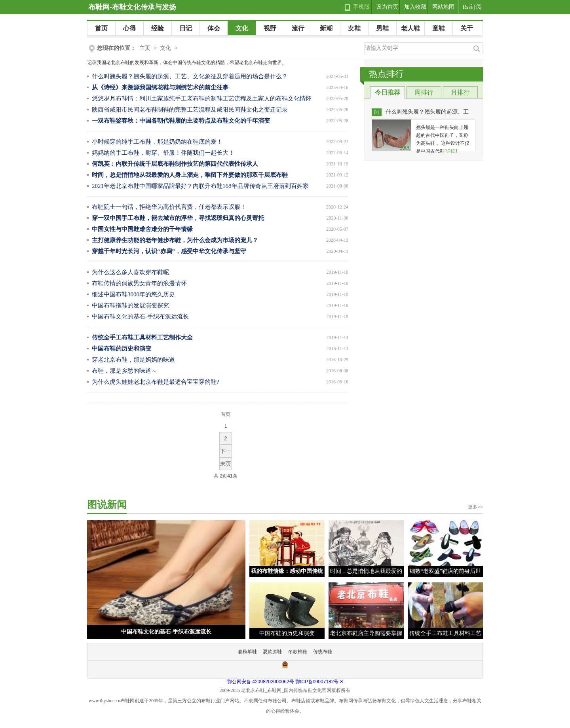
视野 (270, 28)
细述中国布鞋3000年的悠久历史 (133, 294)
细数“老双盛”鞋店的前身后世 (445, 571)
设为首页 (387, 7)
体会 (214, 28)
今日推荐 (388, 92)
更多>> (475, 507)
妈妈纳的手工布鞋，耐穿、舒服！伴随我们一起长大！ (163, 153)
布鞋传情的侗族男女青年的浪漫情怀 (139, 283)
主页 (145, 48)
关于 (467, 28)
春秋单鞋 (247, 652)
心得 (129, 28)
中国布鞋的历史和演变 (287, 633)
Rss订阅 (472, 7)
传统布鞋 (323, 652)
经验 (158, 28)
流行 (298, 28)
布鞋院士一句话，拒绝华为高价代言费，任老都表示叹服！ (169, 207)
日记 (186, 28)
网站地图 (443, 7)
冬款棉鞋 (298, 652)
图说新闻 (107, 505)
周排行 (424, 92)
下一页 (226, 453)
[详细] (451, 151)
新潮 (326, 28)
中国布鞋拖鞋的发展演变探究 (130, 305)
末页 (226, 464)
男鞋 (382, 28)
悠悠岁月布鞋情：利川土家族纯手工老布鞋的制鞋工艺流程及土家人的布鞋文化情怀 (202, 99)
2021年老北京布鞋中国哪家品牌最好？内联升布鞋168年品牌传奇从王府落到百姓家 (200, 186)
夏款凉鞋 (272, 652)
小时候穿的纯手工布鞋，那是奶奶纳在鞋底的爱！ (157, 142)
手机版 (361, 7)
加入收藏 (415, 7)
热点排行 (386, 74)
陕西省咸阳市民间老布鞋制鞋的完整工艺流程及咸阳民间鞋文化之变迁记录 (190, 110)
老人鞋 (410, 28)
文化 (242, 28)
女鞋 (354, 28)
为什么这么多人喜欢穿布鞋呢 (130, 272)
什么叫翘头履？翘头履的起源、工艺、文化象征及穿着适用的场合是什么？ (190, 76)
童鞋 (439, 28)
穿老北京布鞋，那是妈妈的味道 (133, 360)
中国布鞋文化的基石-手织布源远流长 (140, 317)
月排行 (460, 92)
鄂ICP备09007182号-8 (319, 682)
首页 (101, 28)
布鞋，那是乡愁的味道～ (124, 371)
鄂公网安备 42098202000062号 (261, 682)
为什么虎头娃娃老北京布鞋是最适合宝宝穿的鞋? (156, 382)
